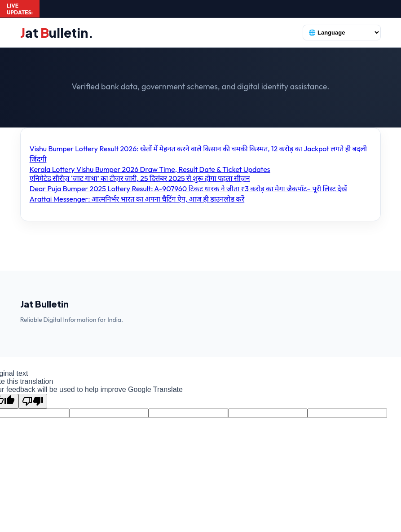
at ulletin (57, 33)
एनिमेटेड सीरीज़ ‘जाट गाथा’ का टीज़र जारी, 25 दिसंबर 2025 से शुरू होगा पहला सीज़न (140, 178)
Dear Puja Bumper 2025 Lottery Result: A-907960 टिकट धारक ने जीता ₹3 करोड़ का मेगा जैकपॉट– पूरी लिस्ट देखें (188, 189)
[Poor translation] (33, 401)
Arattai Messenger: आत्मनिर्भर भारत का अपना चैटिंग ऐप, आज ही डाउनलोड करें (137, 199)
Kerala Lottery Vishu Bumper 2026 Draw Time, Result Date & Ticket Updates (150, 169)
